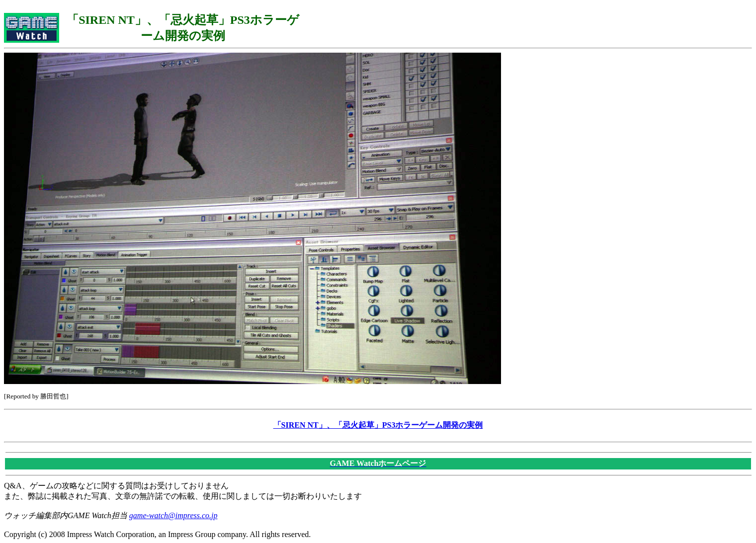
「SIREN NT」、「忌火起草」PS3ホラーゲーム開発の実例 (378, 425)
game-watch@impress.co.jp (173, 515)
